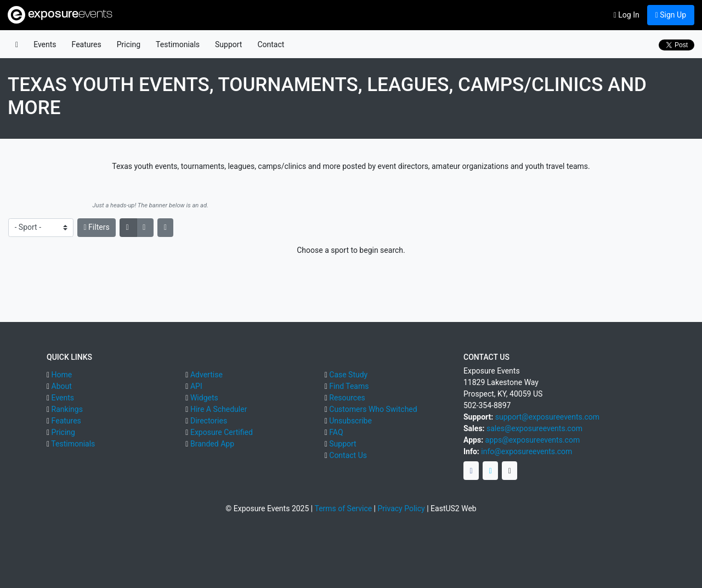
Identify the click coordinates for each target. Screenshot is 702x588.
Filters (97, 227)
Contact (271, 44)
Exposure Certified (222, 432)
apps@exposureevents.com (533, 440)
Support (228, 44)
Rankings (67, 409)
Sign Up (671, 15)
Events (45, 44)
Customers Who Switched (373, 409)
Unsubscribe (350, 421)
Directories (209, 421)
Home (62, 375)
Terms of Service (343, 508)
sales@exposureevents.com (534, 428)
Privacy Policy (401, 508)
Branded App (212, 444)
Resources (347, 398)
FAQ (336, 432)
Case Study (348, 375)
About (62, 386)
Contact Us (348, 455)
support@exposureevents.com (547, 417)
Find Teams (349, 386)
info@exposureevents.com (526, 451)
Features (87, 44)
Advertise (206, 375)
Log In (627, 15)
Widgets (204, 398)
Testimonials (178, 44)
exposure (60, 15)
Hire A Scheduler (219, 409)
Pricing (129, 44)
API (196, 386)
